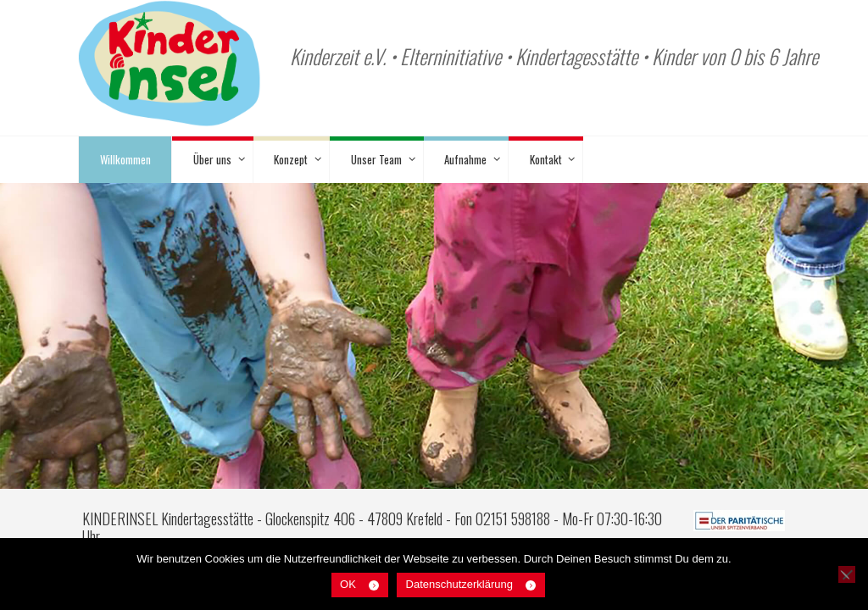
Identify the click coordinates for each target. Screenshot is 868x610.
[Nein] (847, 574)
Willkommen (125, 159)
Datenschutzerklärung (459, 584)
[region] (434, 354)
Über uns (212, 159)
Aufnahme (465, 159)
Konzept (291, 159)
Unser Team (376, 159)
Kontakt (546, 159)
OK (348, 584)
